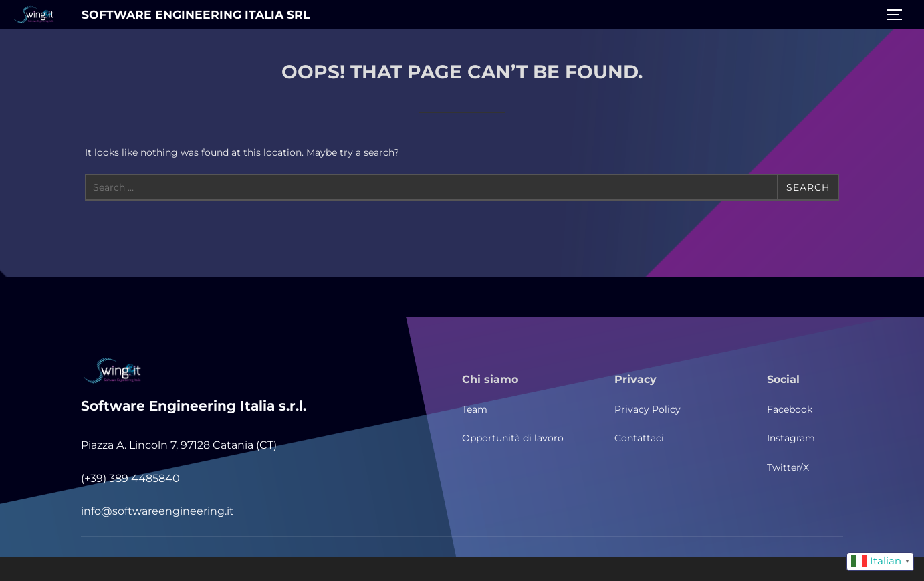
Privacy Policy (648, 409)
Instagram (791, 438)
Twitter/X (788, 467)
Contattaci (639, 438)
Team (475, 409)
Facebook (790, 409)
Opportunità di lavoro (513, 438)
